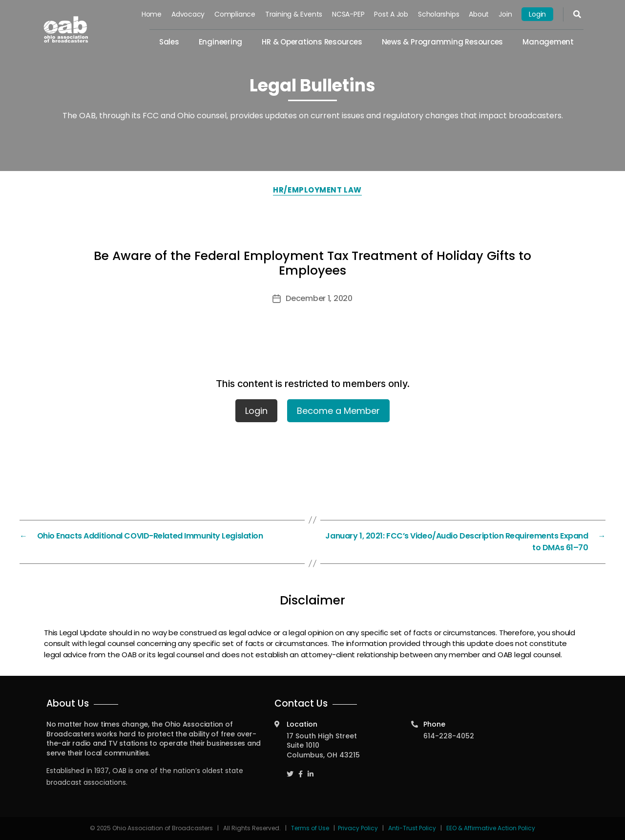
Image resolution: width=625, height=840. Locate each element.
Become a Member (338, 411)
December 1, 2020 (319, 298)
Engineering (221, 42)
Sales (169, 42)
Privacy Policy (358, 828)
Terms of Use (311, 828)
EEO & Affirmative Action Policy (491, 828)
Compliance (235, 14)
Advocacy (188, 14)
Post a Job (391, 14)
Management (548, 42)
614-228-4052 (449, 736)
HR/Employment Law (317, 190)
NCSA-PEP (348, 14)
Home (152, 14)
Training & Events (294, 14)
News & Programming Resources (443, 42)
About (479, 14)
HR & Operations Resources (312, 42)
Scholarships (438, 14)
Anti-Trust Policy (412, 828)
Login (537, 14)
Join (505, 14)
